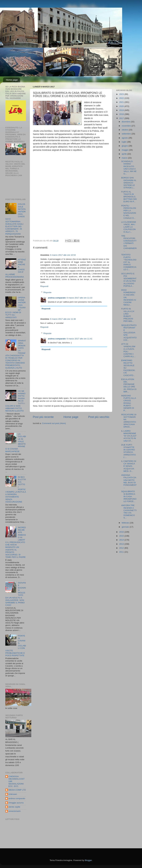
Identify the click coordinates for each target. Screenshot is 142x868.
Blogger (88, 860)
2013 (122, 544)
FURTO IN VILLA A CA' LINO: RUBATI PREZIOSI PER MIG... (128, 315)
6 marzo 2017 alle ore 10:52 (63, 255)
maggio (125, 150)
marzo (125, 158)
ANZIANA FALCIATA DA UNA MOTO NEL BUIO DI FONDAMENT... (129, 481)
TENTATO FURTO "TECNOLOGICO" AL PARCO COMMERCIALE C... (129, 262)
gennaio (126, 527)
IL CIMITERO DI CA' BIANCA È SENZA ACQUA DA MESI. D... (129, 466)
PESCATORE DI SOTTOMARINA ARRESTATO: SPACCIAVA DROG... (129, 421)
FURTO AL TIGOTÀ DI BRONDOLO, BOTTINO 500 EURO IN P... (129, 197)
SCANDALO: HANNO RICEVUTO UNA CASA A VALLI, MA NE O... (129, 168)
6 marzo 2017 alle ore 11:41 (80, 339)
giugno (125, 146)
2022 (122, 98)
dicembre (126, 122)
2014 (122, 540)
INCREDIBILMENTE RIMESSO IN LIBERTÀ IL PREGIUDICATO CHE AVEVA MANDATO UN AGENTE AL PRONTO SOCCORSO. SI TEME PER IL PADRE (16, 542)
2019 (122, 110)
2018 (122, 114)
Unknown (13, 794)
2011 (122, 552)
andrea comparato (57, 298)
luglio (124, 142)
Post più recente (43, 417)
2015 (122, 536)
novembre (127, 126)
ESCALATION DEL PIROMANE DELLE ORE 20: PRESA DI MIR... (129, 386)
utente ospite (14, 807)
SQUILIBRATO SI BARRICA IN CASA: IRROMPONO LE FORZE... (129, 496)
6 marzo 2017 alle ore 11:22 (80, 298)
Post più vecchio (99, 417)
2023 (122, 94)
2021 (122, 102)
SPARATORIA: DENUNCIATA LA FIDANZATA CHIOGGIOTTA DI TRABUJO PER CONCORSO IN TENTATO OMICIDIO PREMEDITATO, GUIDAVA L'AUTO (16, 354)
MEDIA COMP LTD (17, 790)
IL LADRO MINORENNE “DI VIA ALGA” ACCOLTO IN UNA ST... (129, 436)
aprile (125, 154)
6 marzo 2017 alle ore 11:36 (63, 319)
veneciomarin (15, 811)
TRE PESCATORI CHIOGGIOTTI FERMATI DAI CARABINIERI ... (129, 243)
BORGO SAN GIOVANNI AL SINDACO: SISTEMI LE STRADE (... (129, 183)
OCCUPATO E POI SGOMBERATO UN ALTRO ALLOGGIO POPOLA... (129, 280)
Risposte (48, 292)
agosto (125, 138)
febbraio (126, 523)
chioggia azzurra (16, 803)
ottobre (125, 130)
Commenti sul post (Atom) (54, 423)
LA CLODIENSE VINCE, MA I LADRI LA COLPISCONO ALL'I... (129, 227)
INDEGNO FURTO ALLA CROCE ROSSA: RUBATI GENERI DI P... (129, 403)
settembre (127, 134)
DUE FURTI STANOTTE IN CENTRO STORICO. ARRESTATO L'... (128, 451)
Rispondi (44, 286)
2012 (122, 548)
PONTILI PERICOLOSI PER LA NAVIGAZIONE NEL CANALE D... (129, 212)
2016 (122, 532)
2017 (122, 118)
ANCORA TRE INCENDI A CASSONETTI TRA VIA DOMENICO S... (129, 512)
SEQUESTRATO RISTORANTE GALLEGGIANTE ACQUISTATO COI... (129, 333)
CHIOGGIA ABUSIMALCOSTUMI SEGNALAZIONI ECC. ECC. (16, 781)
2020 (122, 106)
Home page (12, 80)
